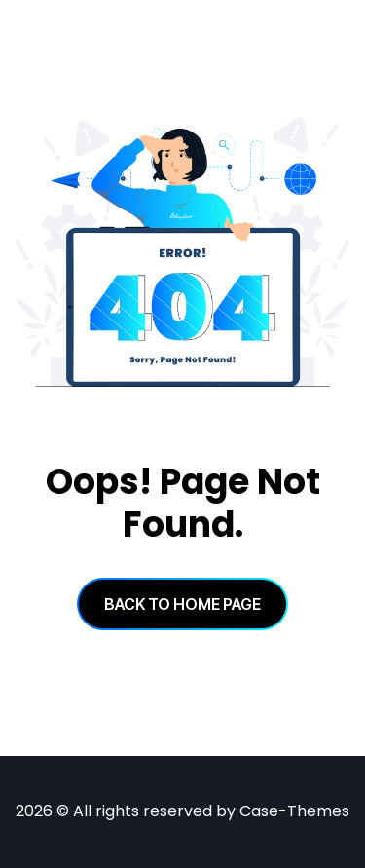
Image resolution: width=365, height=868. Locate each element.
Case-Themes (294, 811)
